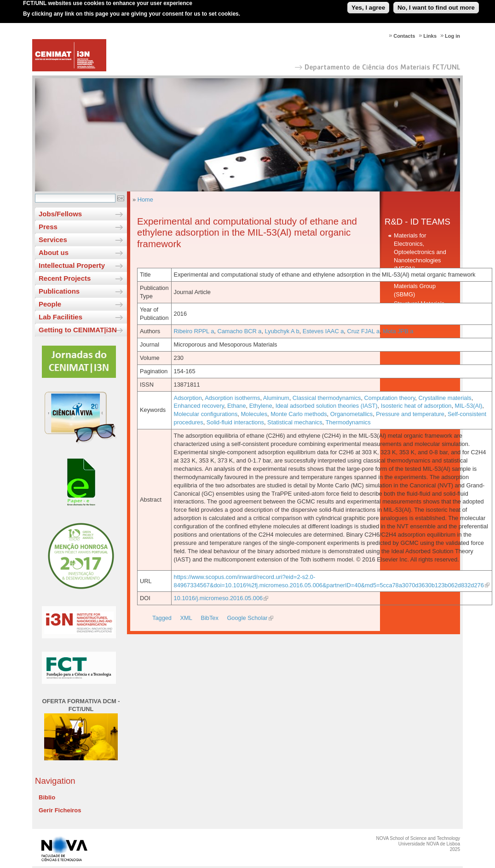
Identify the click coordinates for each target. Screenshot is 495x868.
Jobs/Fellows (60, 214)
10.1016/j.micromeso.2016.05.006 (219, 598)
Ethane (237, 406)
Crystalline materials (445, 398)
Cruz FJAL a (363, 331)
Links (430, 36)
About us (54, 252)
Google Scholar (247, 618)
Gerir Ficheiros (60, 810)
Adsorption (188, 398)
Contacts (404, 36)
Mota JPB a (398, 331)
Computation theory (390, 398)
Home (145, 200)
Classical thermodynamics (327, 398)
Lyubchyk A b (282, 331)
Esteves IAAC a (323, 331)
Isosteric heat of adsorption (416, 406)
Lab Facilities (60, 317)
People (50, 304)
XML (186, 618)
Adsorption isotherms (232, 398)
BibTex (209, 618)
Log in (452, 36)
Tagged (162, 618)
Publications (59, 291)
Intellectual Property (72, 265)
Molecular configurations (206, 414)
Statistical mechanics (295, 422)
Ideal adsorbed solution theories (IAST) (327, 406)
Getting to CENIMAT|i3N (78, 330)
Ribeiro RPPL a (194, 331)
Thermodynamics (348, 422)
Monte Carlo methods (299, 414)
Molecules (254, 414)
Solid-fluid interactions (235, 422)
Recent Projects (65, 278)
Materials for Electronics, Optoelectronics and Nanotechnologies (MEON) (420, 252)
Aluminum (276, 398)
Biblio (47, 797)
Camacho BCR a (239, 331)
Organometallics (351, 414)
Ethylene (261, 406)
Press (48, 227)
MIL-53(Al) (469, 406)
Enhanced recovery (199, 406)
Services (53, 240)
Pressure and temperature (410, 414)
